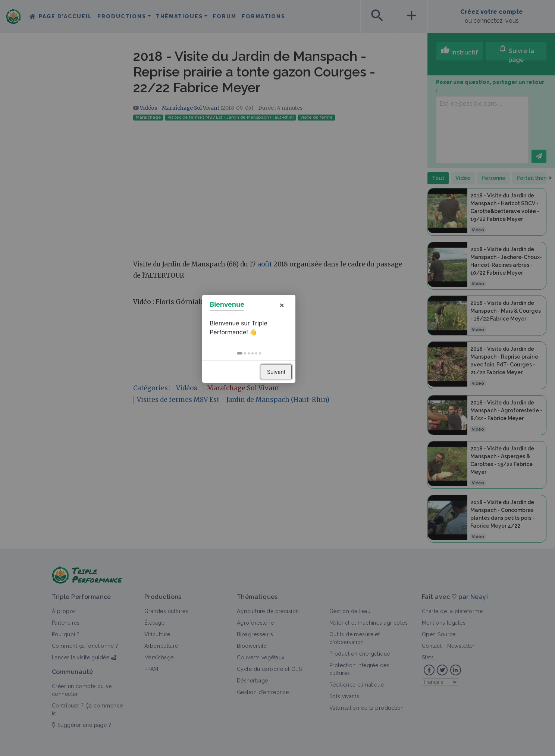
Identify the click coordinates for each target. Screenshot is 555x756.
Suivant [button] (305, 411)
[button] (268, 393)
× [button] (310, 344)
